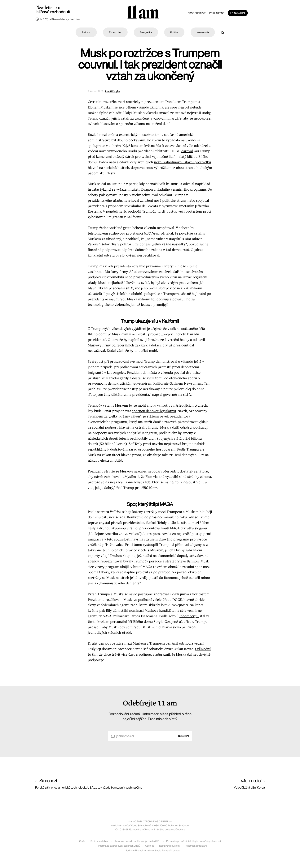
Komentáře (203, 32)
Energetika (146, 32)
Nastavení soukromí (170, 846)
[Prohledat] (223, 33)
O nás (82, 841)
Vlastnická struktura (196, 846)
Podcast (86, 32)
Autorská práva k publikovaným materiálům (138, 841)
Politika (174, 32)
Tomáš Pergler (112, 91)
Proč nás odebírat (100, 841)
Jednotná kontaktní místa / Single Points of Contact (153, 851)
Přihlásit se (216, 13)
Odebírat (238, 13)
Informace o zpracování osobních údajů (119, 846)
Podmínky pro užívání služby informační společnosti (194, 841)
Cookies (150, 846)
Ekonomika (115, 32)
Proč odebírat (197, 13)
